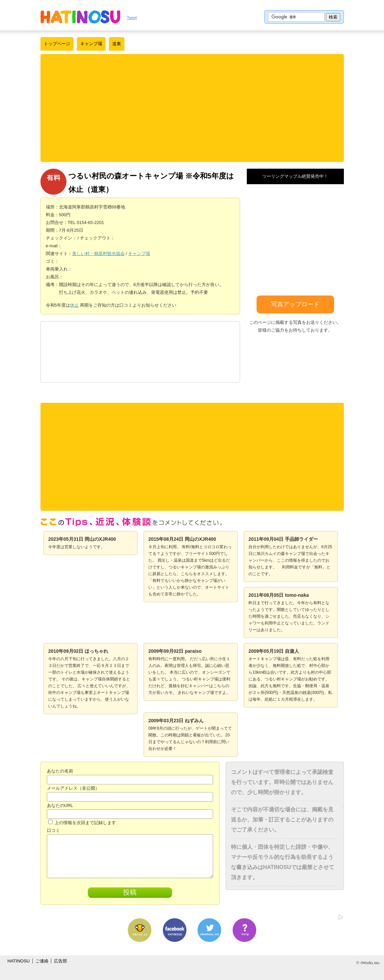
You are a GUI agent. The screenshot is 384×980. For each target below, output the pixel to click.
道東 (117, 44)
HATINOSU (19, 961)
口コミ (53, 830)
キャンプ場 (91, 44)
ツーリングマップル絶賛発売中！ (295, 176)
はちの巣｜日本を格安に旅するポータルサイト (80, 17)
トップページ (57, 44)
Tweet (132, 18)
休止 (75, 305)
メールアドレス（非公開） (73, 788)
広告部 (61, 961)
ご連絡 (42, 961)
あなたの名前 (60, 771)
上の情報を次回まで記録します (82, 823)
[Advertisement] (192, 108)
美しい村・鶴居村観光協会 (98, 254)
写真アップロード (295, 304)
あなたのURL (60, 805)
